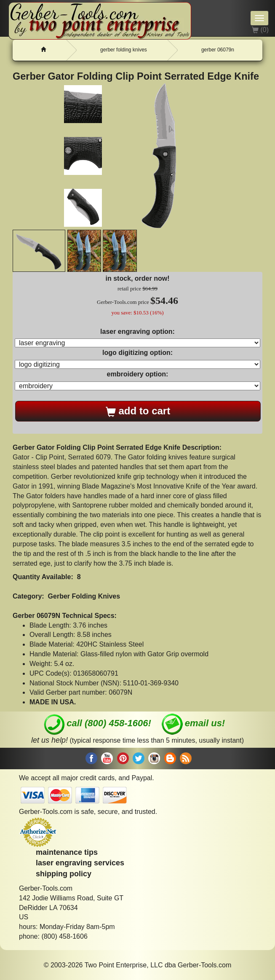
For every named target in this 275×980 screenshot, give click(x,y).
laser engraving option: (137, 332)
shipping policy (64, 874)
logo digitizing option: (137, 353)
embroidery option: (138, 374)
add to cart (138, 411)
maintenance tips (67, 852)
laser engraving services (80, 863)
